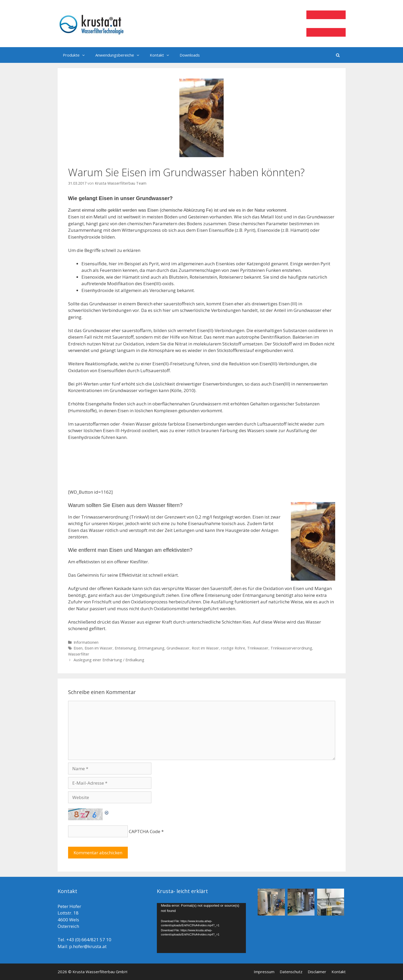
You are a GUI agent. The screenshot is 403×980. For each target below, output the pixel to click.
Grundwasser (178, 648)
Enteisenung (125, 648)
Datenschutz (291, 972)
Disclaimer (317, 972)
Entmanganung (151, 648)
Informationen (86, 642)
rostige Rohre (233, 648)
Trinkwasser (258, 648)
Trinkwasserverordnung (291, 648)
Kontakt (162, 55)
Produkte (76, 55)
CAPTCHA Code (145, 831)
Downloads (190, 55)
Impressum (264, 972)
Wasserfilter (79, 654)
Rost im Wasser (205, 648)
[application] (201, 928)
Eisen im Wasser (99, 648)
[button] (85, 55)
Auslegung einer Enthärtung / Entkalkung (109, 660)
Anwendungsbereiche (120, 55)
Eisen (78, 648)
